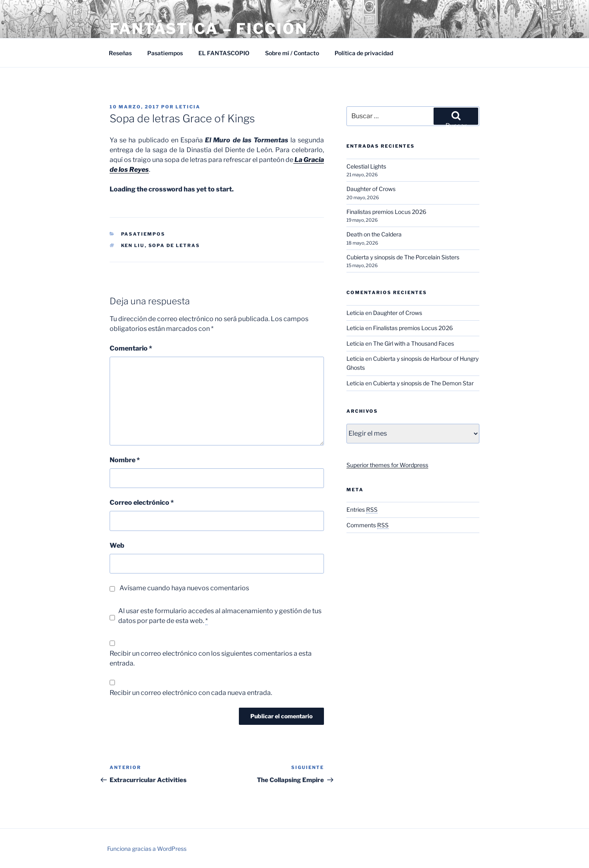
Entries (362, 509)
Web (117, 545)
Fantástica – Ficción (209, 29)
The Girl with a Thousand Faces (414, 343)
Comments (368, 525)
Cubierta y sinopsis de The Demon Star (423, 383)
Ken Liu (133, 245)
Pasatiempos (165, 53)
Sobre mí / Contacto (292, 53)
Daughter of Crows (371, 189)
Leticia (188, 107)
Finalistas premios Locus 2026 (386, 212)
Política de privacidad (364, 53)
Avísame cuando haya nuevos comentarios (184, 588)
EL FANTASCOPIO (224, 53)
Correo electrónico (142, 503)
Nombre (125, 460)
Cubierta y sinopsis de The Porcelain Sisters (403, 257)
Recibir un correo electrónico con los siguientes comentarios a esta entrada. (211, 658)
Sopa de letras (174, 245)
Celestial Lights (366, 166)
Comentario (131, 348)
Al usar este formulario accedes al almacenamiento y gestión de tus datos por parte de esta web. (220, 616)
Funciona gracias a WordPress (147, 849)
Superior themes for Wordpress (387, 465)
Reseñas (120, 53)
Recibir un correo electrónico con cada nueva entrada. (191, 693)
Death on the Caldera (374, 234)
